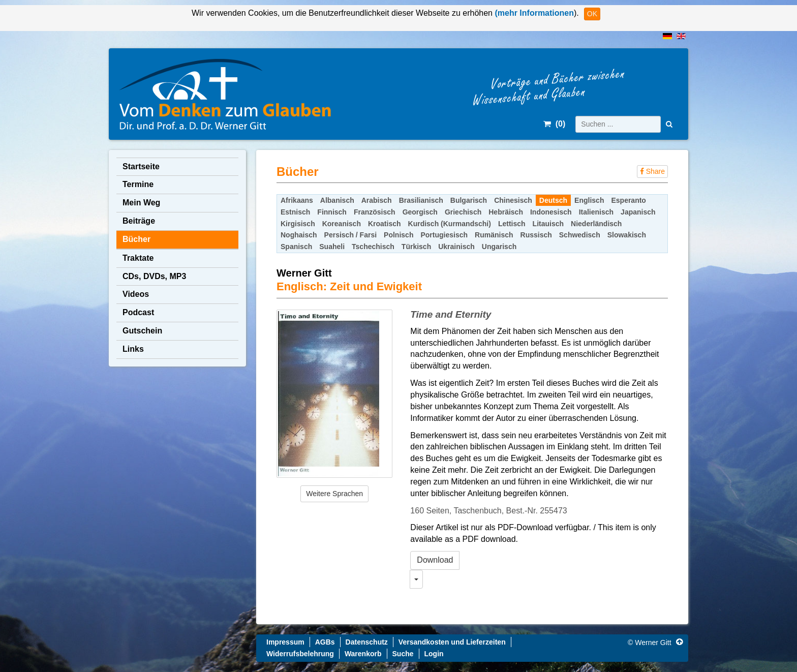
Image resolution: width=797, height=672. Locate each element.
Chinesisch (513, 200)
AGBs (325, 642)
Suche (403, 654)
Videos (136, 294)
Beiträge (139, 221)
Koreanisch (342, 224)
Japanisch (638, 212)
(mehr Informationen (533, 13)
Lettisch (512, 224)
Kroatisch (385, 224)
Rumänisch (494, 235)
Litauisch (548, 224)
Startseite (141, 166)
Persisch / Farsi (351, 235)
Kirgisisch (298, 224)
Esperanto (628, 200)
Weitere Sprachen (334, 494)
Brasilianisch (421, 200)
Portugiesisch (444, 235)
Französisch (375, 212)
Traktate (138, 258)
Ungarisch (499, 247)
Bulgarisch (469, 200)
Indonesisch (551, 212)
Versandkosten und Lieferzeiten (452, 642)
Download (435, 560)
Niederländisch (596, 224)
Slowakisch (627, 235)
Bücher (136, 239)
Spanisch (296, 247)
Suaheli (332, 247)
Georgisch (420, 212)
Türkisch (416, 247)
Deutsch (553, 200)
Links (133, 349)
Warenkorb (363, 654)
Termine (138, 184)
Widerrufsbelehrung (300, 654)
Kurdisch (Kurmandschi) (450, 224)
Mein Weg (141, 203)
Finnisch (332, 212)
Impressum (285, 642)
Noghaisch (299, 235)
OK (592, 14)
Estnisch (295, 212)
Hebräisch (506, 212)
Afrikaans (297, 200)
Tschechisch (373, 247)
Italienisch (596, 212)
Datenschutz (367, 642)
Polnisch (398, 235)
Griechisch (463, 212)
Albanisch (337, 200)
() (554, 124)
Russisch (536, 235)
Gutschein (142, 331)
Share (652, 171)
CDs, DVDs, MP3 (154, 276)
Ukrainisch (456, 247)
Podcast (138, 312)
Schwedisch (580, 235)
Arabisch (377, 200)
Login (434, 654)
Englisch (589, 200)
